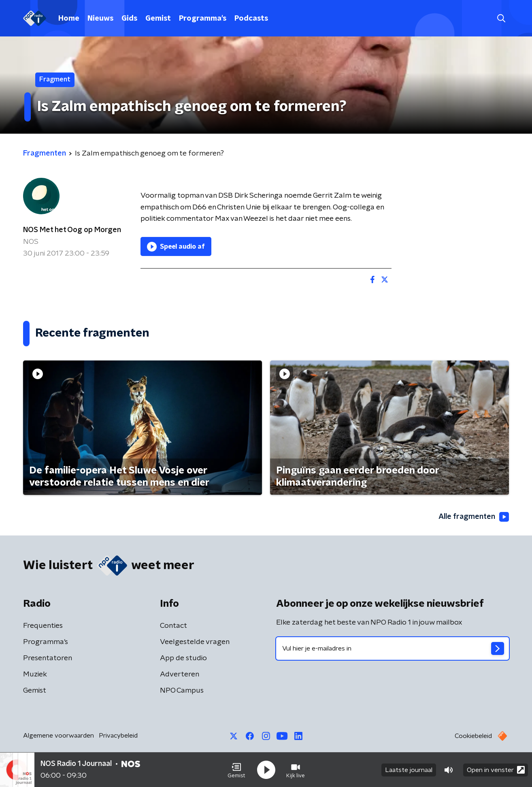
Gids (129, 19)
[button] (236, 770)
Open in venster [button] (496, 770)
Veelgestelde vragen (195, 642)
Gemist (158, 19)
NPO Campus (182, 691)
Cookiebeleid (473, 736)
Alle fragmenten (474, 517)
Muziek (35, 674)
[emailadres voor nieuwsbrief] (393, 648)
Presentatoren (48, 658)
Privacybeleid (118, 736)
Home (69, 19)
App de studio (183, 658)
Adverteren (180, 674)
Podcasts (251, 19)
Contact (173, 626)
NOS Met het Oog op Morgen (72, 230)
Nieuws (100, 19)
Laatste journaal (409, 770)
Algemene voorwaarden (59, 736)
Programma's (203, 19)
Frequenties (43, 626)
